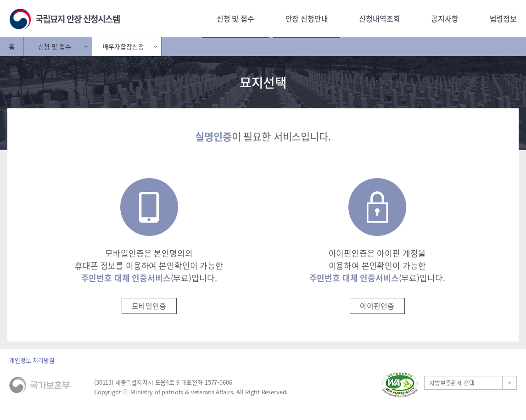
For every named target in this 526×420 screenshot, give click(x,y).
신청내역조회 (379, 18)
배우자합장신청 (123, 46)
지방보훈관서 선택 (452, 383)
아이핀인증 (377, 306)
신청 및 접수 (235, 18)
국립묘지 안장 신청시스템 (78, 19)
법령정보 (503, 18)
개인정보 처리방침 (32, 360)
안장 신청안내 (307, 18)
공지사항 (445, 18)
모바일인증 (149, 306)
